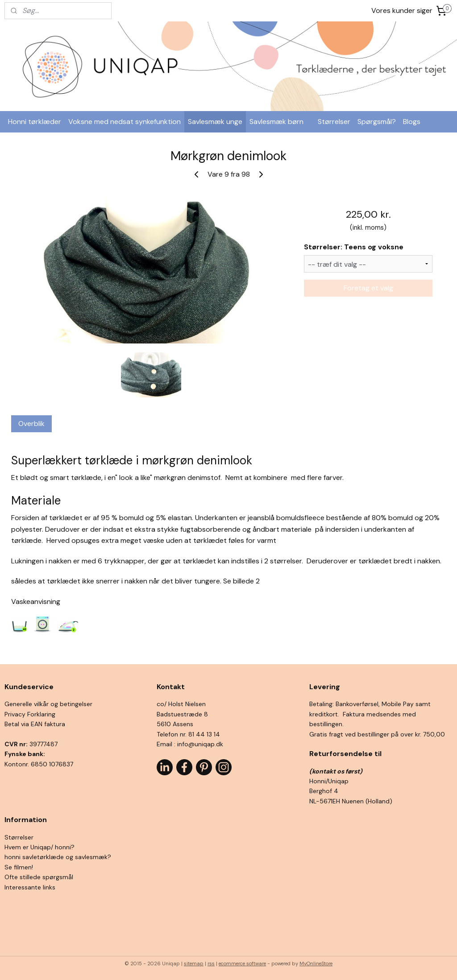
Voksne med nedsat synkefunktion (125, 122)
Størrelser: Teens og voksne (354, 247)
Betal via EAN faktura (35, 724)
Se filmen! (19, 867)
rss (211, 963)
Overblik (31, 424)
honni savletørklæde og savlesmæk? (58, 857)
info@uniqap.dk (200, 744)
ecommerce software (242, 963)
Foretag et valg (368, 288)
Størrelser (334, 122)
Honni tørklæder (35, 122)
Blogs (412, 122)
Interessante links (30, 887)
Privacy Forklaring (30, 714)
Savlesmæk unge (215, 122)
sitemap (194, 963)
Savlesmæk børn (276, 122)
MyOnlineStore (316, 963)
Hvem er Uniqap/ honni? (39, 847)
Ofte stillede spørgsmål (39, 877)
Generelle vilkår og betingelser (48, 704)
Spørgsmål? (377, 122)
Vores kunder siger (402, 10)
